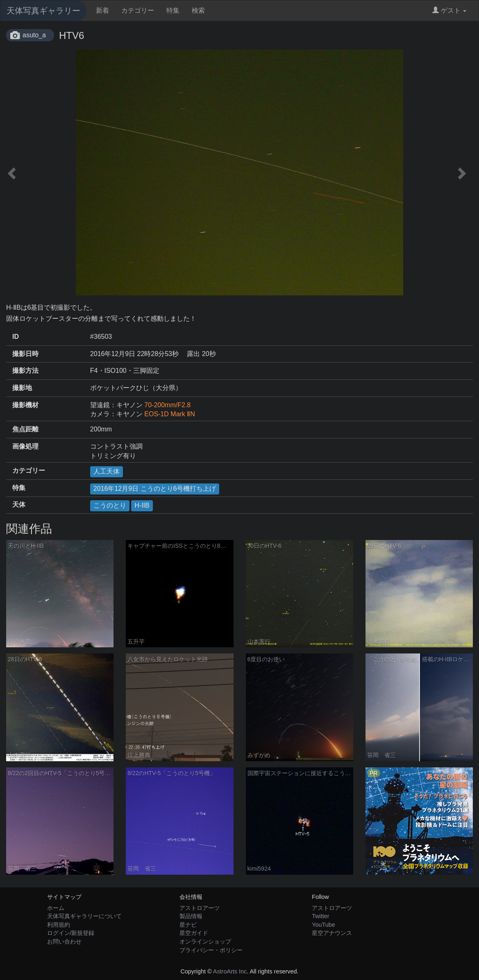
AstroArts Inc (230, 971)
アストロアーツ (200, 908)
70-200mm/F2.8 (167, 405)
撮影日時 (25, 354)
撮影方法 (25, 371)
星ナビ (188, 925)
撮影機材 (25, 405)
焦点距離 (25, 429)
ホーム (56, 908)
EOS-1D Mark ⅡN (170, 414)
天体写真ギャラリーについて (84, 916)
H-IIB (142, 505)
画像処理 (25, 446)
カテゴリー (138, 10)
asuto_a (34, 35)
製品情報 (191, 916)
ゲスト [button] (449, 10)
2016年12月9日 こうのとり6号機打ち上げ (155, 489)
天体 (19, 505)
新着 (102, 10)
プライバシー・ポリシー (211, 950)
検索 (198, 10)
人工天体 (107, 471)
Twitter (320, 916)
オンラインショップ (205, 941)
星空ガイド (194, 933)
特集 (173, 10)
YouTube (323, 925)
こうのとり (110, 505)
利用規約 (59, 925)
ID (16, 337)
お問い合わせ (64, 941)
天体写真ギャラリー (43, 11)
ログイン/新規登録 (71, 933)
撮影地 (22, 388)
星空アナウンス (332, 933)
